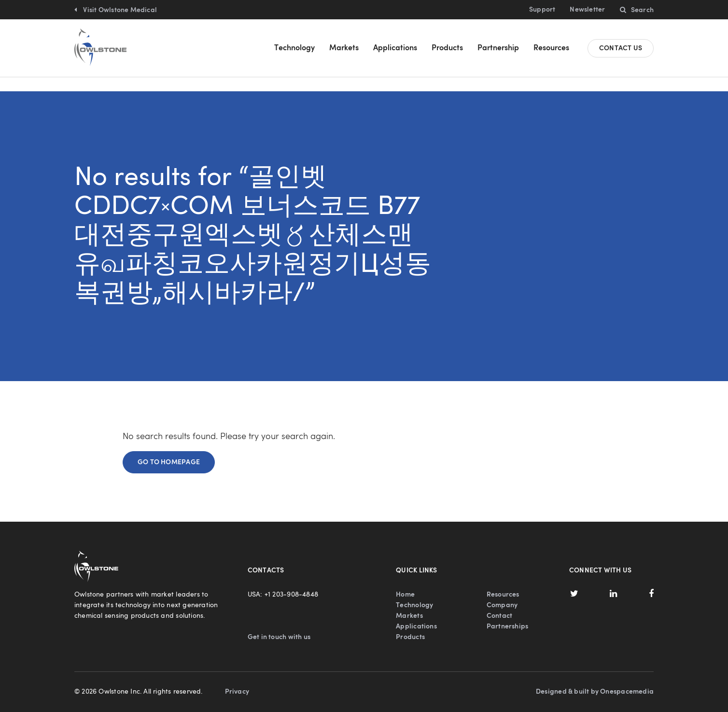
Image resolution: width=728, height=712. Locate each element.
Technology (294, 48)
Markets (344, 48)
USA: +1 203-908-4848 (283, 581)
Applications (395, 48)
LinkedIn (613, 580)
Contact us (621, 48)
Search (642, 10)
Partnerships (508, 612)
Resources (551, 48)
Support (542, 10)
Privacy (237, 678)
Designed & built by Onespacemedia (595, 678)
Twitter (574, 580)
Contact (499, 602)
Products (447, 48)
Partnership (498, 48)
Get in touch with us (279, 623)
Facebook (651, 580)
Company (502, 591)
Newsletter (587, 10)
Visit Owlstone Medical (119, 10)
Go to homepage (169, 448)
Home (405, 581)
